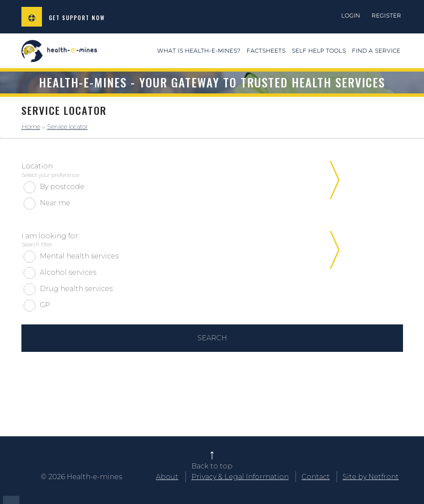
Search (212, 338)
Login (351, 16)
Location (209, 170)
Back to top (212, 466)
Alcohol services (68, 272)
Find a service (376, 51)
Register (387, 16)
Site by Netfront (371, 477)
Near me (55, 203)
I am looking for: (209, 240)
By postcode (62, 187)
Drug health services (76, 289)
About (167, 477)
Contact (316, 477)
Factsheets (266, 51)
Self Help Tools (319, 51)
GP (45, 305)
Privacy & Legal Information (240, 477)
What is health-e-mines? (199, 51)
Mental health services (79, 256)
